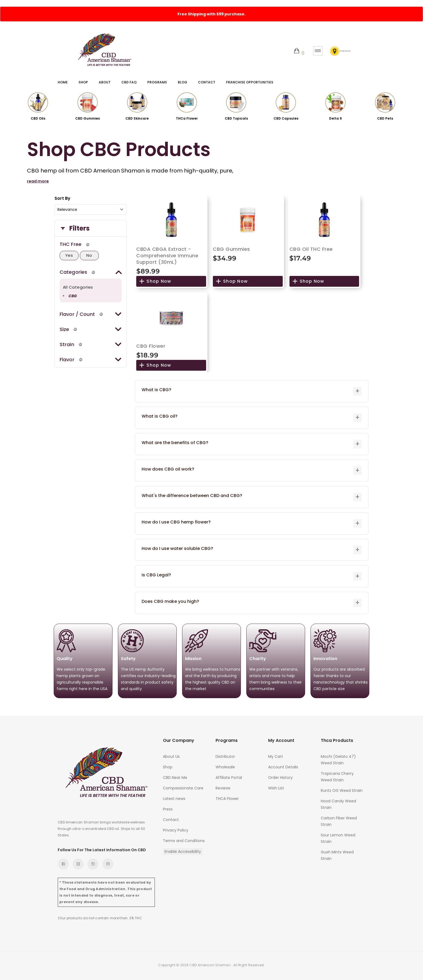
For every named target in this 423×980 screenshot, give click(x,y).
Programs (157, 82)
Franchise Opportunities (250, 82)
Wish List (276, 786)
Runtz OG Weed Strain (342, 789)
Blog (182, 82)
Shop (83, 82)
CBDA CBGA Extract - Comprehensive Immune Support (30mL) (167, 254)
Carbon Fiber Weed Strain (339, 820)
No (89, 254)
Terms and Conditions (184, 839)
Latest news (174, 797)
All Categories (78, 285)
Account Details (283, 765)
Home (63, 82)
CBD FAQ (129, 82)
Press (168, 807)
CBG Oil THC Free (311, 247)
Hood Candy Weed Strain (338, 803)
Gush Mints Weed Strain (337, 854)
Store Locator (337, 51)
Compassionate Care (183, 786)
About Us (171, 755)
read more (39, 179)
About (105, 82)
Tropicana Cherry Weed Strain (337, 775)
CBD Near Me (175, 776)
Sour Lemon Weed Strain (338, 837)
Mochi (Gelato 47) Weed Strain (338, 758)
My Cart (276, 755)
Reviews (223, 786)
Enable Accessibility (183, 850)
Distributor (225, 755)
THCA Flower (227, 797)
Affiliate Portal (229, 776)
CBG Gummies (231, 247)
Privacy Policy (176, 829)
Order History (280, 776)
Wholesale (225, 765)
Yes (69, 254)
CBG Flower (151, 344)
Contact (207, 82)
